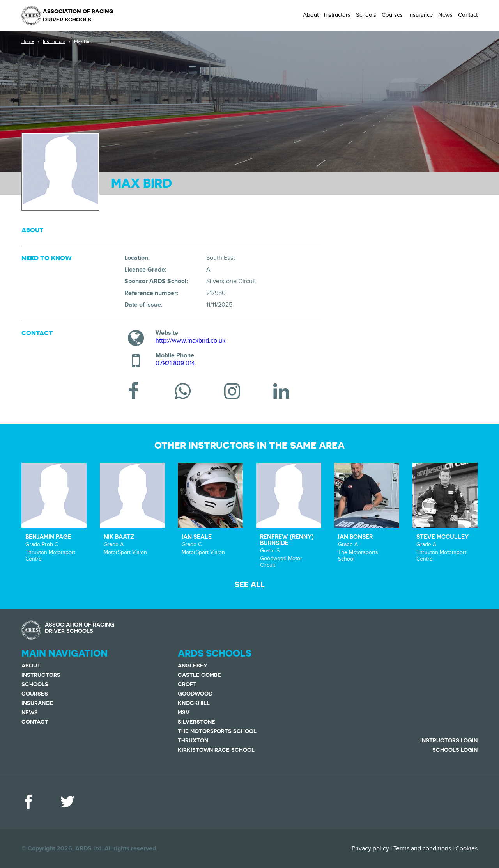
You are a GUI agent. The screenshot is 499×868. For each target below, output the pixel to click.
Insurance (420, 15)
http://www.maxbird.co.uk (190, 341)
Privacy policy (370, 848)
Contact (468, 15)
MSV (184, 712)
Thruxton (193, 740)
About (311, 15)
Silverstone (196, 722)
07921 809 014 (175, 363)
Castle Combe (199, 675)
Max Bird (83, 41)
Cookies (466, 848)
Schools (366, 15)
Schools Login (455, 750)
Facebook (28, 802)
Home (28, 41)
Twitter (67, 802)
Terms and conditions (422, 848)
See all (250, 585)
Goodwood (195, 694)
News (445, 15)
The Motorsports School (217, 731)
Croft (187, 684)
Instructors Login (449, 740)
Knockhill (194, 703)
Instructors (337, 15)
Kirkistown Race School (216, 750)
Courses (392, 15)
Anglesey (193, 666)
